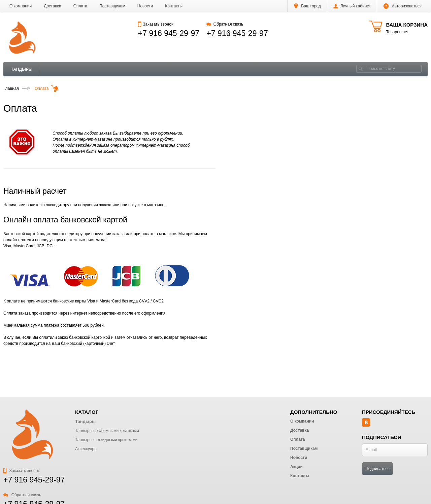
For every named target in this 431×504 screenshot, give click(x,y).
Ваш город (307, 6)
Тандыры (22, 69)
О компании (21, 6)
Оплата (80, 6)
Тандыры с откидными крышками (106, 440)
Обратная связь (225, 24)
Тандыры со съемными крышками (107, 431)
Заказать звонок (156, 24)
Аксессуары (86, 449)
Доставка (53, 6)
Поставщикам (112, 6)
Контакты (174, 6)
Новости (145, 6)
